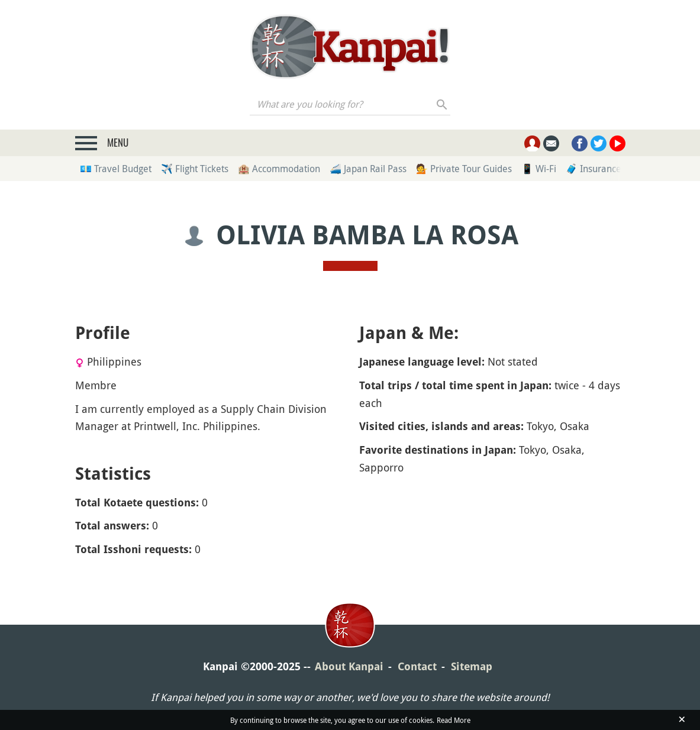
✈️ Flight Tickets (195, 169)
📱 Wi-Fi (539, 169)
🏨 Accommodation (279, 169)
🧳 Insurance (593, 169)
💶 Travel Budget (116, 169)
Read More (454, 720)
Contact (417, 666)
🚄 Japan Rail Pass (368, 169)
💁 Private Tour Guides (464, 169)
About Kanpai (349, 666)
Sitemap (472, 666)
